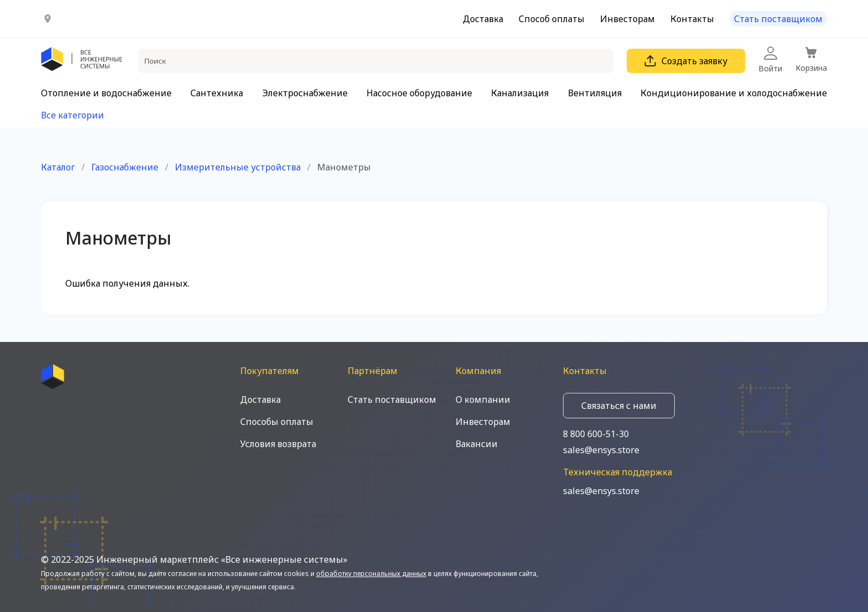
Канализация (520, 93)
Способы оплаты (277, 422)
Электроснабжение (305, 93)
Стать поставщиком (778, 19)
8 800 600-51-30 (596, 434)
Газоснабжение (125, 167)
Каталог (58, 167)
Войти (770, 60)
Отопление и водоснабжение (106, 93)
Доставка (483, 19)
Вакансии (477, 444)
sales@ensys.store (601, 450)
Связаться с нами (619, 406)
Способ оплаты (552, 19)
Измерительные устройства (238, 167)
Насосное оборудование (419, 93)
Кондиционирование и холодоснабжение (734, 93)
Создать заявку (686, 61)
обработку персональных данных (371, 574)
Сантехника (217, 93)
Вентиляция (595, 93)
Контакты (692, 19)
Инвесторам (627, 19)
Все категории (73, 115)
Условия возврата (278, 444)
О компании (483, 400)
